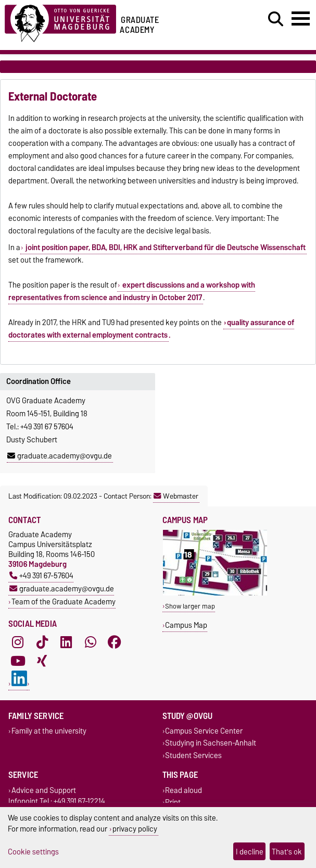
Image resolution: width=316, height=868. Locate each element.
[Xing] (42, 661)
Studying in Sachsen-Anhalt (211, 743)
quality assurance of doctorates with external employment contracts (151, 329)
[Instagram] (18, 642)
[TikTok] (42, 642)
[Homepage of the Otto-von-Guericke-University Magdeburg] (60, 22)
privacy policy (135, 829)
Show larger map (190, 606)
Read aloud (184, 790)
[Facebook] (115, 642)
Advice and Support (44, 790)
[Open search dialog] (276, 19)
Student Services (193, 755)
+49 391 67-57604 (41, 575)
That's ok (287, 852)
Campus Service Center (204, 731)
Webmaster (176, 496)
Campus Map (186, 625)
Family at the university (49, 731)
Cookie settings (33, 852)
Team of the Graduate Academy (64, 602)
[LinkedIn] (66, 642)
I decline (250, 852)
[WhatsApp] (91, 642)
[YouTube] (18, 661)
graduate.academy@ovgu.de (60, 456)
